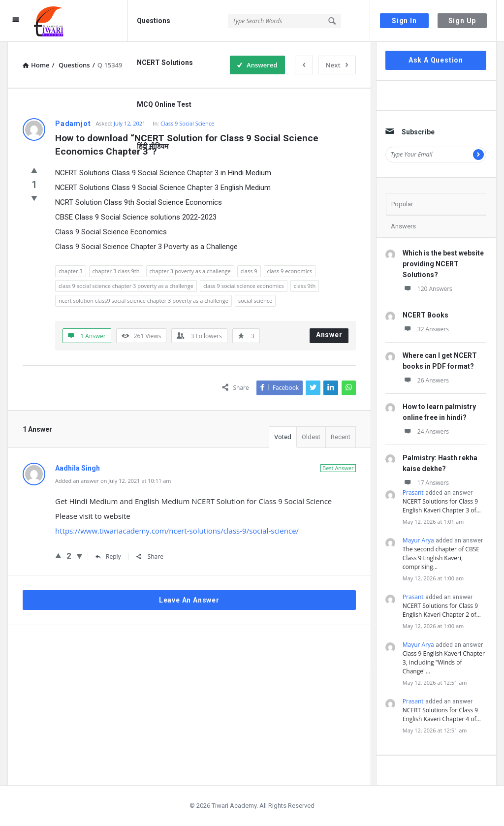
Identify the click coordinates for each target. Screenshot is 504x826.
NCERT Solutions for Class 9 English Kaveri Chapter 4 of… (442, 715)
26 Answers (426, 380)
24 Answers (426, 431)
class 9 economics (290, 271)
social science (255, 301)
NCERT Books (425, 315)
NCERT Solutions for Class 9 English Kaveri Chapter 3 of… (442, 506)
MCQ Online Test (164, 104)
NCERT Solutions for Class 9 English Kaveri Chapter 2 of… (442, 610)
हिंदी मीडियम (153, 146)
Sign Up (462, 21)
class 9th (305, 286)
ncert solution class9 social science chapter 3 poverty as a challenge (143, 301)
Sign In (404, 21)
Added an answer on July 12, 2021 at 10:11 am (113, 481)
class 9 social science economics (244, 286)
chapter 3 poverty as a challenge (190, 271)
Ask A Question (436, 60)
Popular (402, 204)
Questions (154, 21)
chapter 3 (71, 271)
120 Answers (427, 289)
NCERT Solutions (165, 63)
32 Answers (426, 329)
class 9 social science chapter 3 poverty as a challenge (126, 286)
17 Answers (426, 483)
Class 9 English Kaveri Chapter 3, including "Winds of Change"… (444, 662)
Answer (329, 335)
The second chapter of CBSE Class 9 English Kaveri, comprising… (441, 558)
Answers (403, 226)
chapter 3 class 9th (116, 271)
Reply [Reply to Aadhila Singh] (108, 556)
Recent (341, 437)
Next (337, 65)
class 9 (249, 271)
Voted (283, 437)
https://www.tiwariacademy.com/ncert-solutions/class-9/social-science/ (177, 531)
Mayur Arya (418, 540)
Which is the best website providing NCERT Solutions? (443, 264)
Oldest (311, 437)
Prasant (413, 492)
